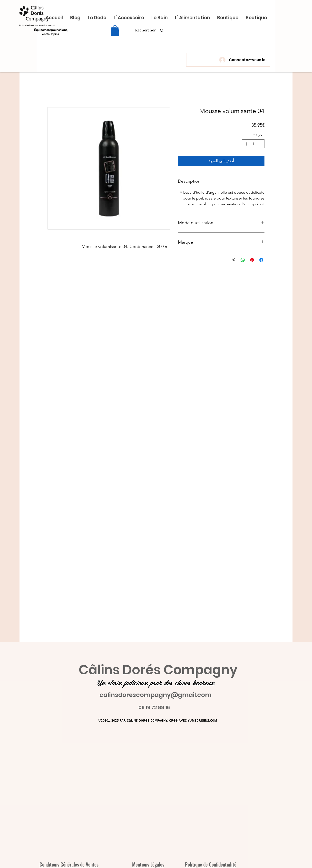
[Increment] (246, 144)
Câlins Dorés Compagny (158, 670)
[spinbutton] (253, 144)
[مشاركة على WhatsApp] (243, 260)
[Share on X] (234, 260)
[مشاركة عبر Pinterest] (252, 260)
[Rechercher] (145, 30)
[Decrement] (261, 144)
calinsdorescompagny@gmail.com (156, 695)
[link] (115, 30)
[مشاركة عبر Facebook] (261, 260)
